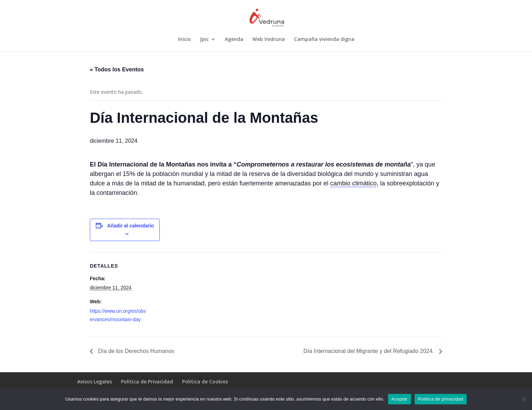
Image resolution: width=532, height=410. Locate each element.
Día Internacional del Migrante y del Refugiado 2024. (369, 351)
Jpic (204, 40)
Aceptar (400, 399)
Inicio (184, 40)
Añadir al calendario (131, 226)
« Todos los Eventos (117, 69)
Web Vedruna (269, 40)
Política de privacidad (441, 399)
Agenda (234, 40)
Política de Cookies (205, 381)
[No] (523, 399)
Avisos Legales (95, 381)
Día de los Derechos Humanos (135, 351)
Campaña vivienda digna (324, 40)
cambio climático (353, 183)
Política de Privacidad (147, 381)
